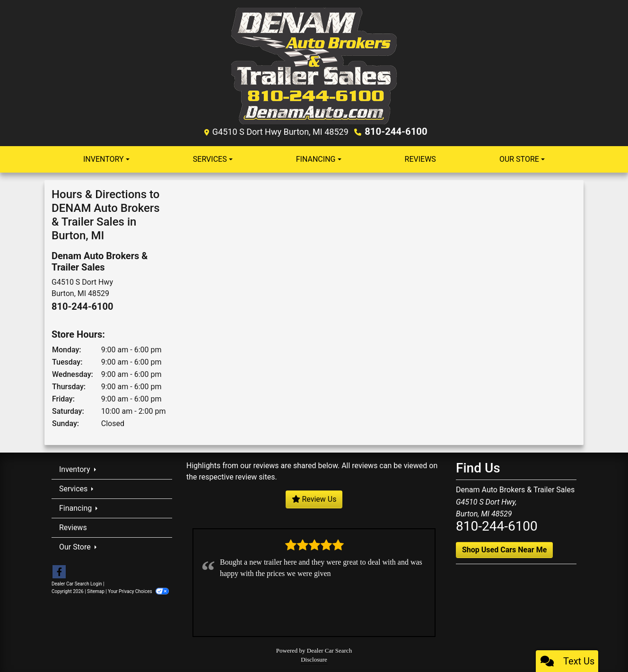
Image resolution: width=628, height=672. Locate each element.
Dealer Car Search (329, 650)
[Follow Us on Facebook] (59, 572)
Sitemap (96, 591)
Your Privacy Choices (138, 591)
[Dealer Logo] (314, 65)
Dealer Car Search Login (77, 583)
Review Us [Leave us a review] (314, 499)
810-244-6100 (396, 131)
